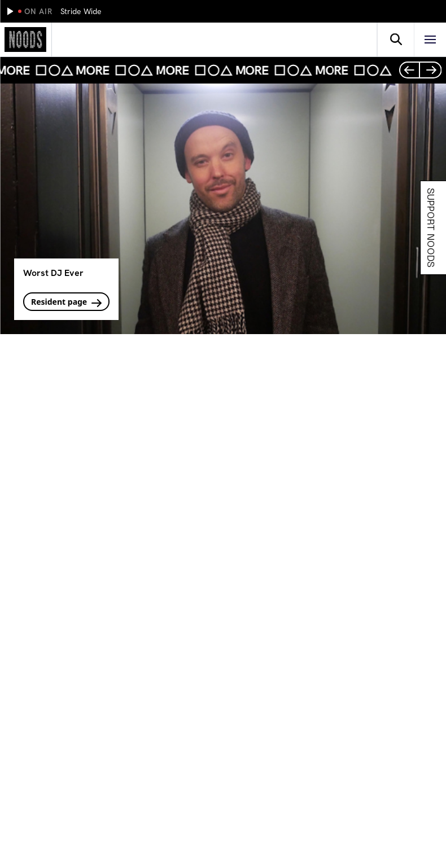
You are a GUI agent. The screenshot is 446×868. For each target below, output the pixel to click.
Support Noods (432, 228)
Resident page (66, 302)
